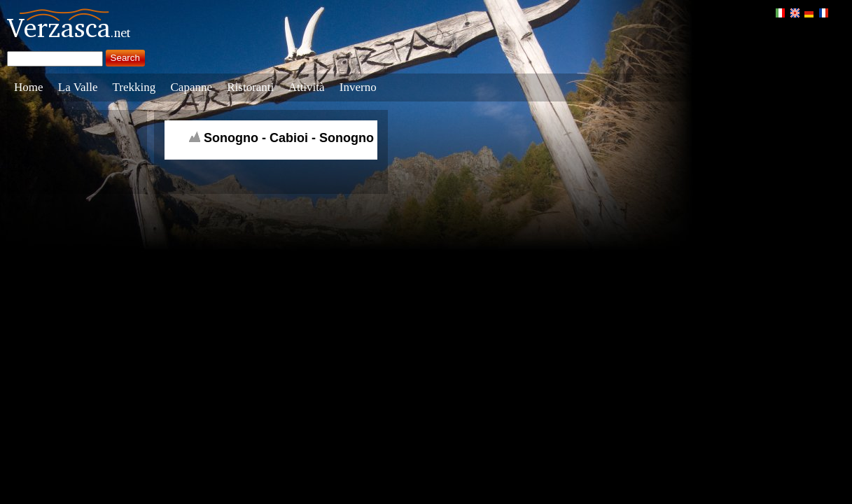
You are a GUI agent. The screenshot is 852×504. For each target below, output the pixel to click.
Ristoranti (250, 87)
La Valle (78, 87)
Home (29, 87)
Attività (307, 87)
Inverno (358, 87)
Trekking (134, 87)
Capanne (191, 87)
